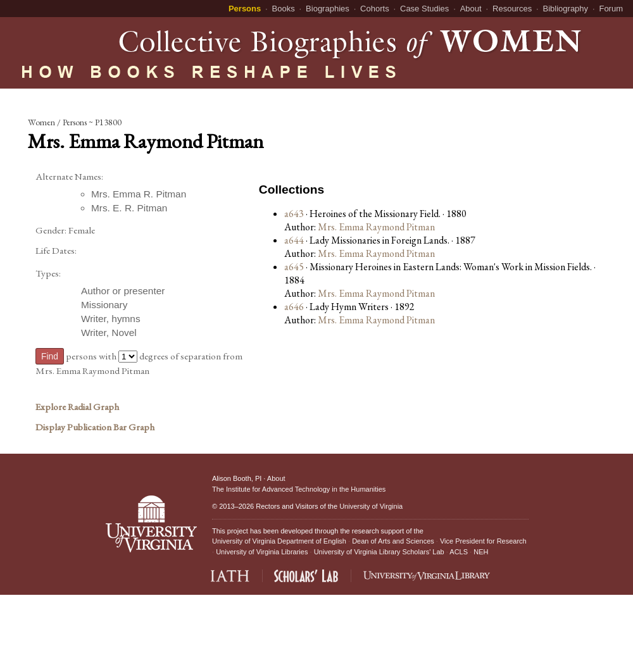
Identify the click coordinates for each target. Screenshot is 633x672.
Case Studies (424, 9)
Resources (512, 9)
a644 (294, 240)
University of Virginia (371, 506)
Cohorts (375, 9)
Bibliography (566, 9)
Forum (611, 9)
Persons (245, 9)
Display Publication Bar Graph (95, 427)
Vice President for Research (483, 541)
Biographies (328, 9)
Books (284, 9)
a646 (294, 307)
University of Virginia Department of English (279, 541)
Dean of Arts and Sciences (393, 541)
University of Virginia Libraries (262, 552)
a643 (294, 214)
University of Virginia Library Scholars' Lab (379, 552)
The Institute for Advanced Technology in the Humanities (299, 489)
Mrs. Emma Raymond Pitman (376, 227)
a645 (294, 267)
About (471, 9)
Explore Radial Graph (77, 407)
